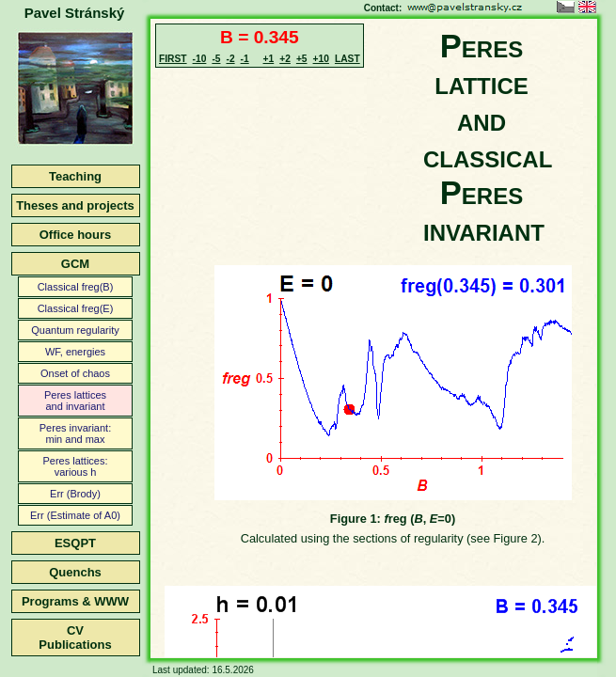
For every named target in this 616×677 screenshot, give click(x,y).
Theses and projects (75, 205)
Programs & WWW (75, 601)
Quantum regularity (75, 330)
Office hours (76, 235)
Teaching (75, 176)
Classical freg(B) (76, 287)
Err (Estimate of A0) (75, 515)
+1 (269, 59)
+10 (321, 59)
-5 (216, 59)
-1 (245, 59)
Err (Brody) (75, 494)
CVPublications (75, 638)
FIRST (173, 59)
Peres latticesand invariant (75, 401)
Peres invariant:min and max (75, 433)
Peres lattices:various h (75, 466)
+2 (285, 59)
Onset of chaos (75, 373)
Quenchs (75, 572)
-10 (200, 59)
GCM (75, 264)
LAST (347, 59)
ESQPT (75, 543)
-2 (230, 59)
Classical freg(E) (76, 308)
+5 (302, 59)
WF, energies (75, 352)
